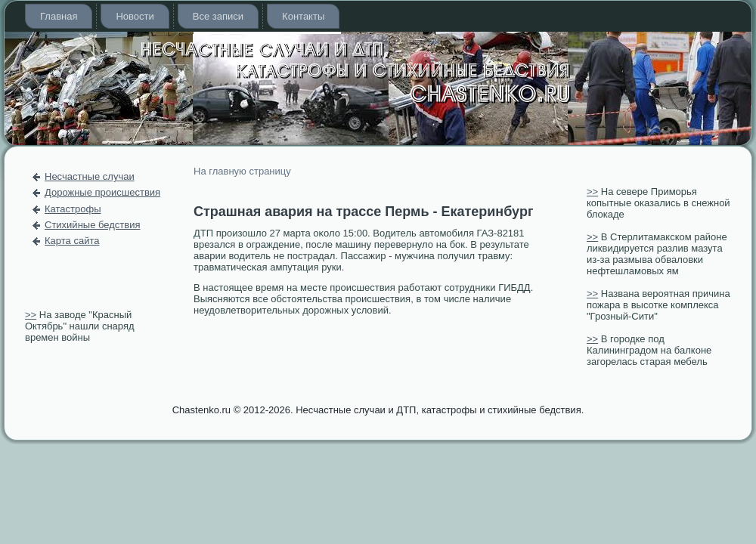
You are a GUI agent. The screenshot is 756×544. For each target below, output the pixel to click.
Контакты (303, 16)
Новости (135, 16)
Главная (59, 16)
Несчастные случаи (90, 176)
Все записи (218, 16)
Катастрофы (73, 209)
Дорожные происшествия (102, 192)
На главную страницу (242, 171)
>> (31, 315)
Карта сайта (72, 241)
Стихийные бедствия (92, 225)
